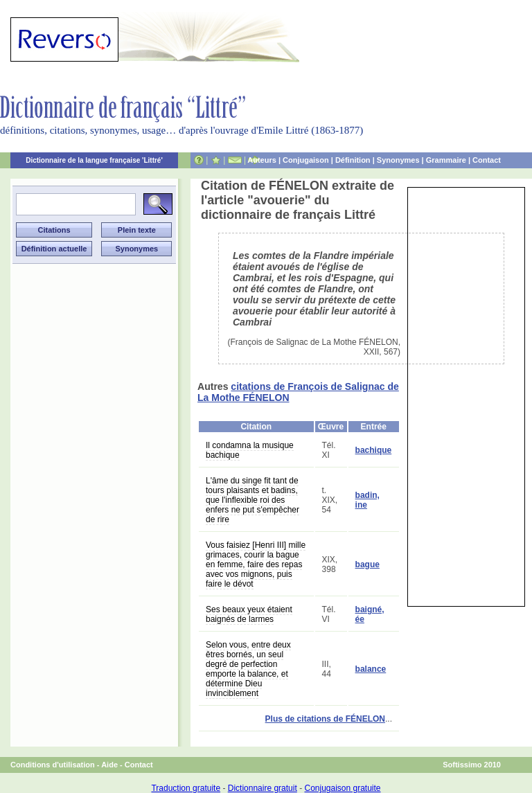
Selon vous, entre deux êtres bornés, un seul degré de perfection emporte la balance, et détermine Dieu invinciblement (248, 669)
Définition (353, 160)
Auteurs (262, 160)
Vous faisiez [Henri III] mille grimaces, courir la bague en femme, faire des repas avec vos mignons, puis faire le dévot (256, 564)
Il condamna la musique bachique (250, 450)
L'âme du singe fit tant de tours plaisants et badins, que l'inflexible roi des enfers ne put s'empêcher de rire (252, 500)
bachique (374, 450)
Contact (487, 160)
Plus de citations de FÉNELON (325, 719)
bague (367, 564)
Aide (109, 765)
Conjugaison (306, 160)
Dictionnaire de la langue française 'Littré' (94, 160)
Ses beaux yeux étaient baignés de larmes (249, 614)
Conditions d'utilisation (53, 765)
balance (371, 669)
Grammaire (446, 160)
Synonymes (398, 160)
